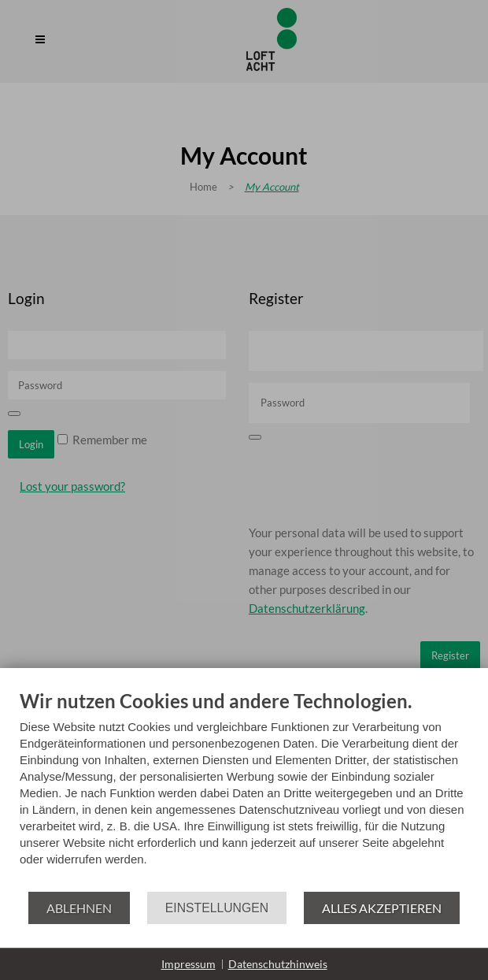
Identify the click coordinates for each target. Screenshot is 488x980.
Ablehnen (79, 908)
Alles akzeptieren (382, 908)
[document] (244, 790)
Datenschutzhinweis (278, 964)
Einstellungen (217, 908)
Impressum (189, 964)
